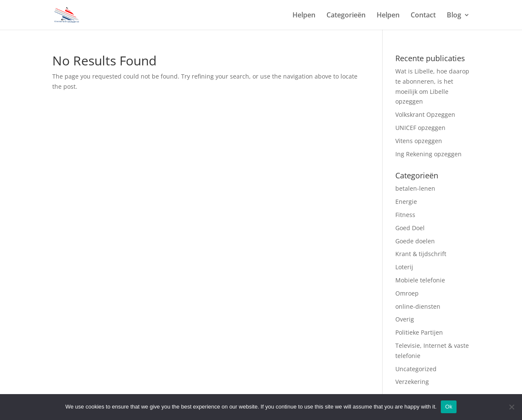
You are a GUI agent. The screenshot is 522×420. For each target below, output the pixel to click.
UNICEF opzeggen (420, 128)
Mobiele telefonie (420, 280)
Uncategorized (416, 369)
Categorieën (346, 16)
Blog (454, 16)
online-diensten (418, 306)
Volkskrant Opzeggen (425, 114)
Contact (423, 16)
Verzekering (413, 382)
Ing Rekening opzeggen (428, 154)
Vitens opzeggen (419, 141)
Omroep (408, 293)
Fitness (406, 215)
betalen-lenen (415, 188)
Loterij (405, 267)
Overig (406, 319)
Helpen (304, 16)
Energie (406, 202)
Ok (449, 407)
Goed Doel (410, 228)
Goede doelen (415, 241)
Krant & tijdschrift (421, 254)
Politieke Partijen (419, 332)
